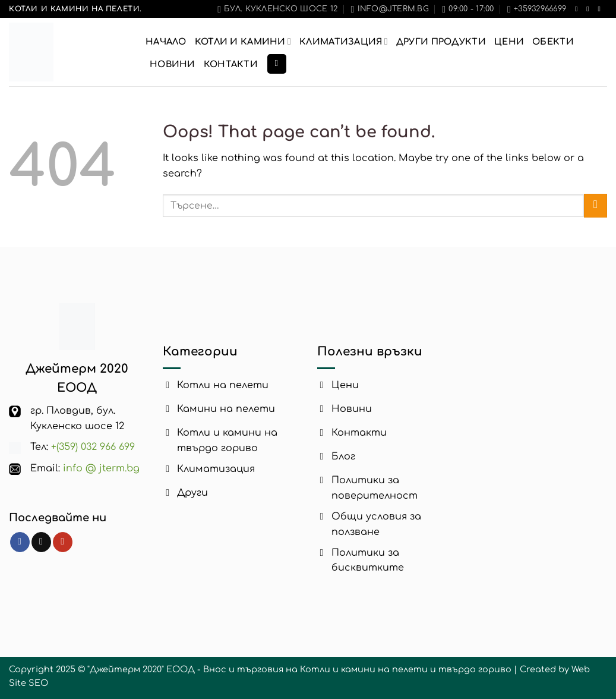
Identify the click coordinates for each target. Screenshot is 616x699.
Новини (173, 64)
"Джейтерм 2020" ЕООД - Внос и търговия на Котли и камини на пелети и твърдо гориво (299, 669)
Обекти (553, 42)
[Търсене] (277, 64)
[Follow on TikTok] (590, 9)
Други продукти (441, 42)
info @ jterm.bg (101, 468)
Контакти (231, 64)
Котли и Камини (243, 41)
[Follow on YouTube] (601, 9)
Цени (509, 42)
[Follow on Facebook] (579, 9)
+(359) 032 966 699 (93, 447)
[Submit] (596, 205)
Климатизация (344, 41)
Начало (166, 42)
